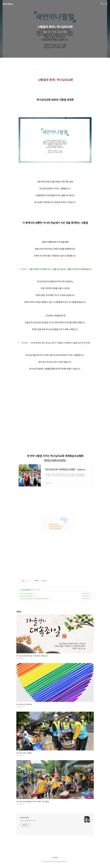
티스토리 (55, 858)
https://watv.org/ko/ (55, 460)
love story (8, 4)
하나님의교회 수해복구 (27, 596)
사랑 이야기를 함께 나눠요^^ (29, 821)
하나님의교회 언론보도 (27, 594)
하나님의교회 (26, 590)
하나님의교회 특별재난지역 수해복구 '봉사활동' (34, 599)
